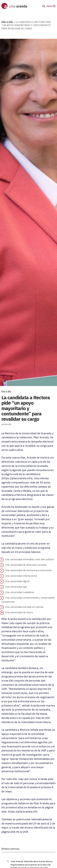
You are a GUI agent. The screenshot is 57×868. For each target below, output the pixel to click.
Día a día (6, 391)
